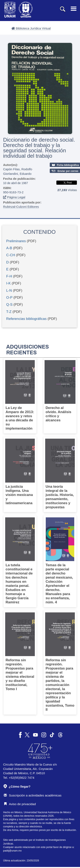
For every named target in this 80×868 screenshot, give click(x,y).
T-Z (9, 312)
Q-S (9, 305)
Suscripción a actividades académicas (33, 795)
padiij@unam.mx (12, 851)
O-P (9, 298)
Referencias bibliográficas (26, 319)
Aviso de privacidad (20, 804)
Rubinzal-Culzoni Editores (21, 207)
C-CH (11, 255)
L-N (9, 291)
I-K (8, 283)
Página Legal (14, 197)
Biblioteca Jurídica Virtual (31, 28)
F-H (9, 276)
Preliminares (16, 241)
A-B (9, 248)
